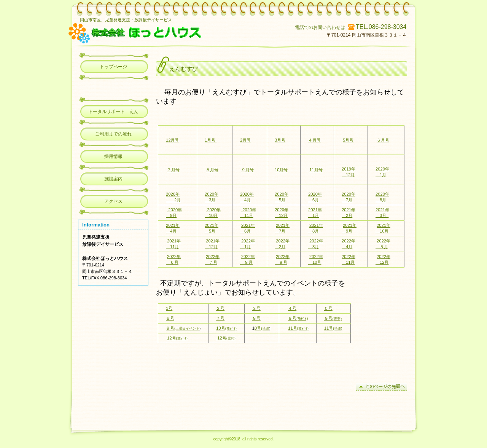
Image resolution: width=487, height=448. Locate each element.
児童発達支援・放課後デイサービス (176, 32)
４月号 (314, 140)
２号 (220, 308)
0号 (262, 328)
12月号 (172, 140)
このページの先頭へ (382, 387)
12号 (177, 338)
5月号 (348, 140)
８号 (256, 318)
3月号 (280, 140)
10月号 (281, 170)
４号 (292, 308)
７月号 (173, 170)
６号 (170, 318)
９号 (298, 318)
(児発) (337, 319)
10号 (226, 328)
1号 (169, 308)
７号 (220, 318)
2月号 (245, 140)
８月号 (212, 170)
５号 (328, 308)
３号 (256, 308)
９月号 (247, 170)
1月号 (211, 140)
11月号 (316, 170)
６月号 (383, 140)
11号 (298, 328)
